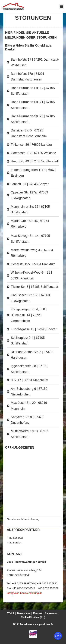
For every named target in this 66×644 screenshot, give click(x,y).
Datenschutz (24, 613)
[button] (62, 6)
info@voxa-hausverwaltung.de (25, 593)
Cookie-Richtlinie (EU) (33, 617)
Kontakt (37, 613)
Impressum (51, 613)
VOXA (11, 613)
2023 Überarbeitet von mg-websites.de (33, 624)
